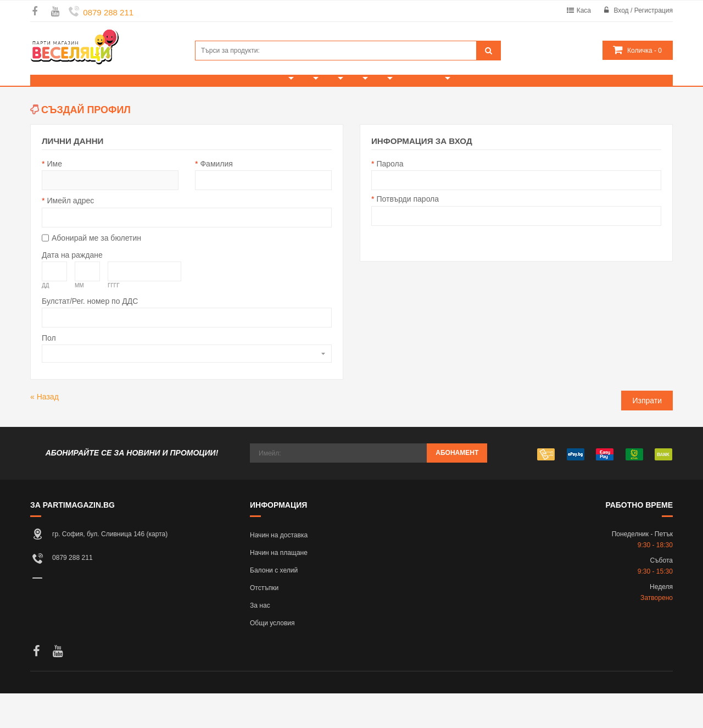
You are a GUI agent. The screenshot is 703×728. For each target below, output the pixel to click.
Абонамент (457, 487)
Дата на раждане (72, 290)
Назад (44, 431)
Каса (584, 10)
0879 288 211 (108, 12)
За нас (260, 640)
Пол (49, 373)
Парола (390, 198)
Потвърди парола (408, 234)
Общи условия (272, 658)
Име (54, 198)
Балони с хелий (274, 605)
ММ (79, 320)
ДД (46, 320)
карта (157, 569)
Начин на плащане (279, 587)
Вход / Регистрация (643, 10)
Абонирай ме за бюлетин (96, 273)
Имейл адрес (70, 235)
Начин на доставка (279, 570)
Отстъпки (264, 623)
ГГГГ (114, 320)
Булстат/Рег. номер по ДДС (90, 336)
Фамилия (216, 198)
